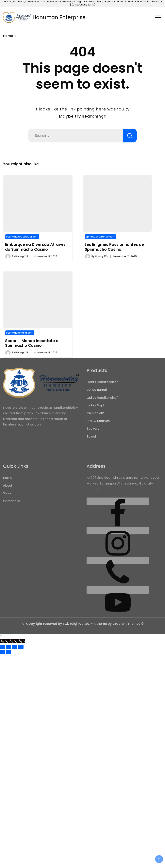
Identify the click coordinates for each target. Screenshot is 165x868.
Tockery (93, 429)
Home (8, 478)
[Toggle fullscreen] (15, 647)
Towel (91, 436)
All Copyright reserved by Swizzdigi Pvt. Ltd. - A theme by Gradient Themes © (83, 624)
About (8, 486)
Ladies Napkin (97, 405)
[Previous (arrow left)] (3, 652)
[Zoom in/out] (21, 647)
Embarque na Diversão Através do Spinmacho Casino (35, 247)
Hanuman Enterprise (59, 17)
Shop (7, 493)
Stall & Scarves (98, 421)
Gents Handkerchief (102, 382)
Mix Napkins (96, 413)
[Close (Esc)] (3, 647)
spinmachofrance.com (100, 237)
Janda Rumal (97, 390)
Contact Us (12, 501)
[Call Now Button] (12, 641)
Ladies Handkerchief (102, 398)
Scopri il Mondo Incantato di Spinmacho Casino (32, 343)
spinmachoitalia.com (20, 333)
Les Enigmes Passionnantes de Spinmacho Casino (114, 247)
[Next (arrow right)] (9, 652)
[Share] (9, 647)
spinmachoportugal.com (22, 237)
